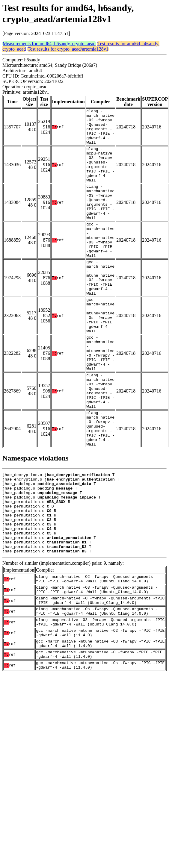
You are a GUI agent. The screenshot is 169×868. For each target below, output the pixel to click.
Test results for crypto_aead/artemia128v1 (68, 49)
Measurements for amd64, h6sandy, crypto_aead (49, 44)
